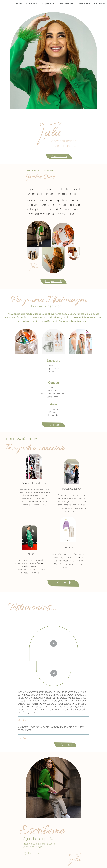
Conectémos (59, 156)
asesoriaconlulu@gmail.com (39, 844)
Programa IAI (48, 3)
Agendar (54, 425)
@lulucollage (31, 853)
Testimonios (84, 3)
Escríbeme (99, 3)
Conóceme (32, 3)
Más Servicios (66, 3)
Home (19, 3)
